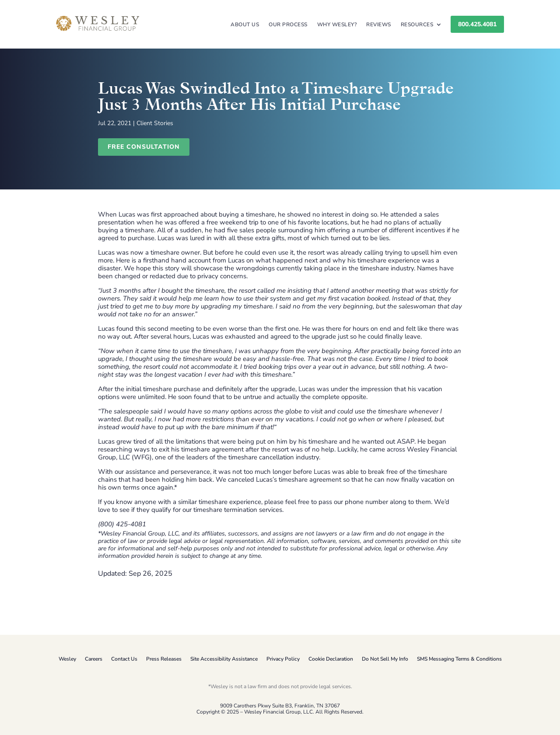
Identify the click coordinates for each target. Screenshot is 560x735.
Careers (94, 659)
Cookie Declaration (331, 659)
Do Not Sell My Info (385, 659)
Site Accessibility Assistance (224, 659)
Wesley (67, 659)
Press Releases (164, 659)
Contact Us (124, 659)
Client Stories (155, 123)
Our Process (288, 25)
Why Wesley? (337, 25)
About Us (245, 25)
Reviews (379, 25)
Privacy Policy (283, 659)
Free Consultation (144, 147)
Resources (417, 25)
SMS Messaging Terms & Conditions (459, 659)
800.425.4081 (477, 24)
